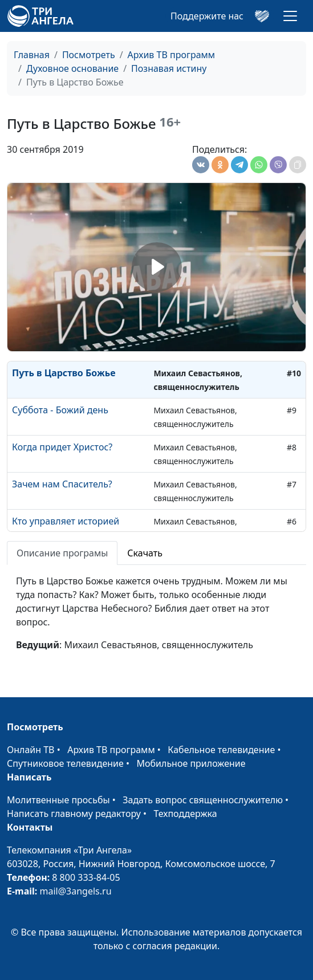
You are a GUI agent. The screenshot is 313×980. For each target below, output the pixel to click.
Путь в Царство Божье (64, 373)
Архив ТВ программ (172, 55)
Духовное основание (72, 68)
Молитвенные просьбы (58, 800)
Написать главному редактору (74, 814)
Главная (32, 55)
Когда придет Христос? (62, 447)
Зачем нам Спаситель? (62, 484)
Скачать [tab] (145, 553)
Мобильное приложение (191, 763)
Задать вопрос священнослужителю (203, 800)
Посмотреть (89, 55)
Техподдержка (185, 814)
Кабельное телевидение (221, 750)
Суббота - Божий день (60, 410)
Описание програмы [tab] (62, 553)
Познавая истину (169, 68)
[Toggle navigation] (290, 16)
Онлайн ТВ (31, 750)
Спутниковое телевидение (65, 763)
